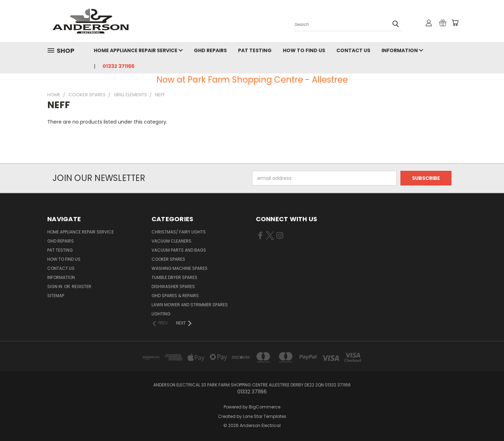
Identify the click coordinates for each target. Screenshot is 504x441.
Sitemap (56, 296)
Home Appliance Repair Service (138, 50)
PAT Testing (255, 50)
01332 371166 (118, 66)
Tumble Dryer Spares (174, 277)
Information (402, 50)
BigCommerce (265, 407)
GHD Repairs (210, 50)
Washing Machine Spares (180, 268)
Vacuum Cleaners (171, 241)
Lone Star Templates (265, 416)
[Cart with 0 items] (455, 23)
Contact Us (353, 50)
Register (82, 286)
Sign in (55, 286)
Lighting (161, 314)
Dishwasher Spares (173, 286)
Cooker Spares (168, 259)
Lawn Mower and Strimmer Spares (190, 305)
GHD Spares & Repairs (175, 296)
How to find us (304, 50)
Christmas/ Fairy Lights (179, 232)
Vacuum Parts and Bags (179, 250)
